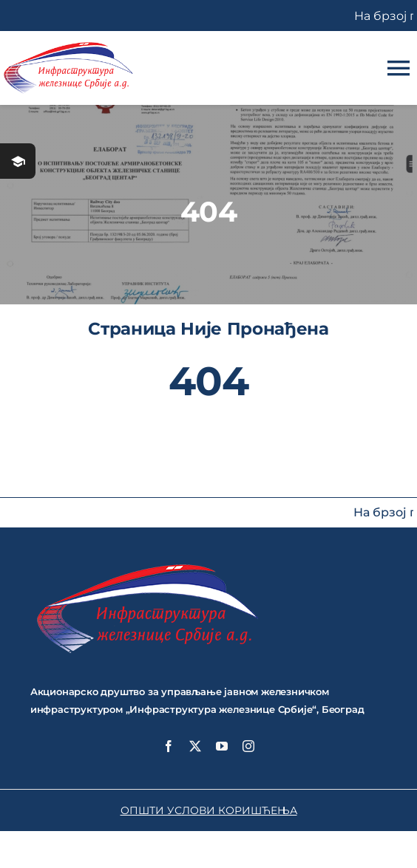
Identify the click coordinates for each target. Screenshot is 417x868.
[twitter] (195, 746)
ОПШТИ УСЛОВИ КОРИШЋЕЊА (209, 810)
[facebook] (169, 746)
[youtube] (222, 746)
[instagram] (248, 746)
